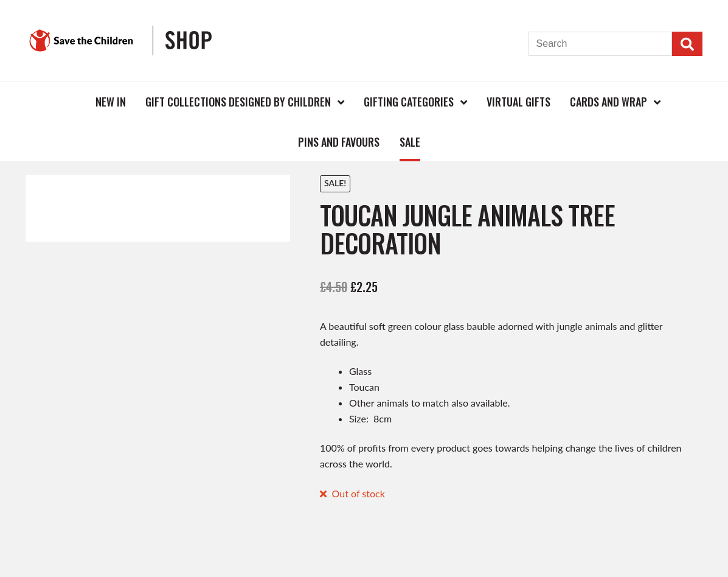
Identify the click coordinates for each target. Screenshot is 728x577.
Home (66, 101)
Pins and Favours (339, 142)
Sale (410, 142)
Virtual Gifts (518, 102)
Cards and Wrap (608, 102)
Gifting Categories (409, 102)
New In (111, 102)
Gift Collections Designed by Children (238, 102)
